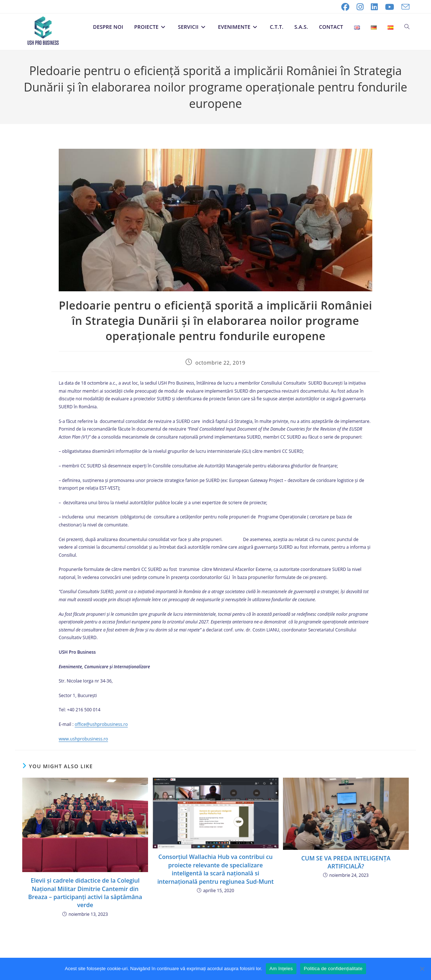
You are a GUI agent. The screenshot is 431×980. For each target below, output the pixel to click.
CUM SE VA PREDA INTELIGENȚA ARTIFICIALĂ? (346, 862)
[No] (422, 969)
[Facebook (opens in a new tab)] (345, 7)
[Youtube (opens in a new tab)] (390, 7)
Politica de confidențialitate (333, 969)
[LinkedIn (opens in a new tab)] (374, 7)
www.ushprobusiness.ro (83, 739)
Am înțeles (281, 969)
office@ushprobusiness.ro (101, 724)
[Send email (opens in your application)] (404, 7)
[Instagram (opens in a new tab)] (360, 7)
